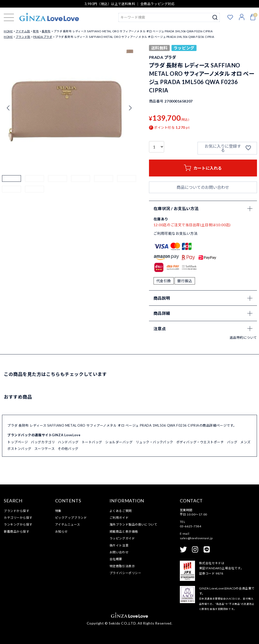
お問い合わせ (119, 552)
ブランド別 (23, 37)
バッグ (232, 442)
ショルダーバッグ (119, 442)
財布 (36, 31)
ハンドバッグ (68, 442)
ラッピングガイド (122, 538)
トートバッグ (92, 442)
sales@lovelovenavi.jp (196, 538)
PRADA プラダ (43, 37)
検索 (215, 17)
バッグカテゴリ (43, 442)
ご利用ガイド (119, 518)
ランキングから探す (18, 524)
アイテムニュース (68, 524)
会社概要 (116, 559)
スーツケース (45, 449)
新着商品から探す (16, 532)
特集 (58, 511)
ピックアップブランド (71, 518)
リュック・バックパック (155, 442)
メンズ (245, 442)
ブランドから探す (16, 511)
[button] (12, 185)
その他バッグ (68, 449)
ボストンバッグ (19, 449)
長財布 (46, 31)
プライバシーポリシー (125, 573)
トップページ (18, 442)
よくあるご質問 (121, 511)
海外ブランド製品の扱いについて (133, 524)
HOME (8, 31)
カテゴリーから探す (18, 518)
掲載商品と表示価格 (124, 532)
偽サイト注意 (119, 545)
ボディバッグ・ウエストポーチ (200, 442)
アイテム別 (23, 31)
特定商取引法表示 (122, 566)
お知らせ (61, 532)
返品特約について (243, 338)
